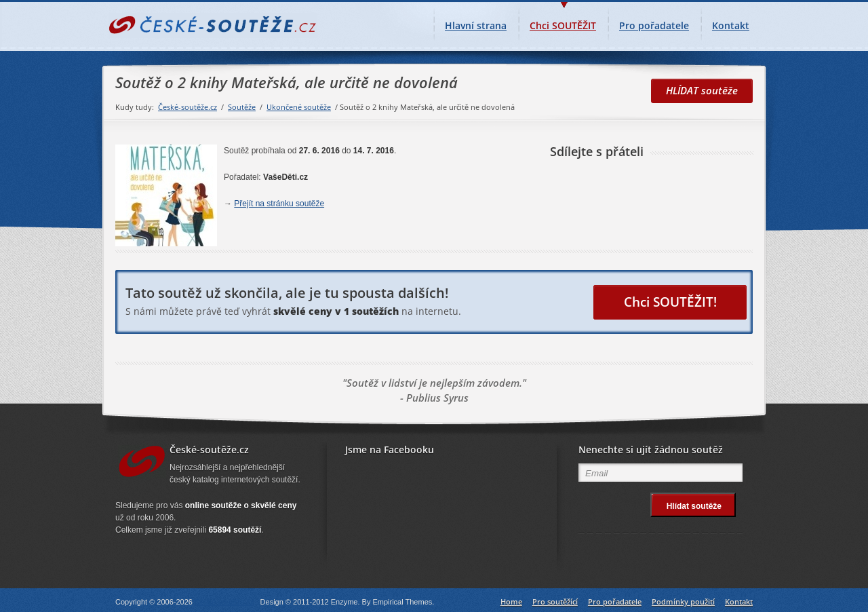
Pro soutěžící (555, 601)
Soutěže (242, 107)
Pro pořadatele (654, 25)
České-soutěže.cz (188, 107)
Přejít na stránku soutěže (279, 204)
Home (511, 601)
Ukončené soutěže (299, 107)
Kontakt (731, 25)
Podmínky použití (683, 601)
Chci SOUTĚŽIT (563, 21)
